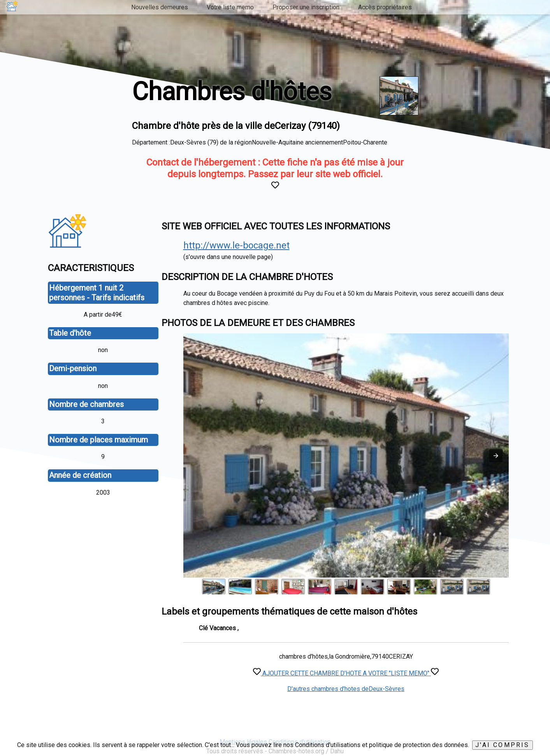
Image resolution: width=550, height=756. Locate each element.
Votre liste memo (230, 7)
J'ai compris (502, 745)
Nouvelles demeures (160, 7)
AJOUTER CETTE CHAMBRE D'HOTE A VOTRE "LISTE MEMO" (346, 673)
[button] (496, 456)
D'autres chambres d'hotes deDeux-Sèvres (346, 689)
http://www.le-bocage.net (236, 245)
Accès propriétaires (385, 7)
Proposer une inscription (306, 7)
